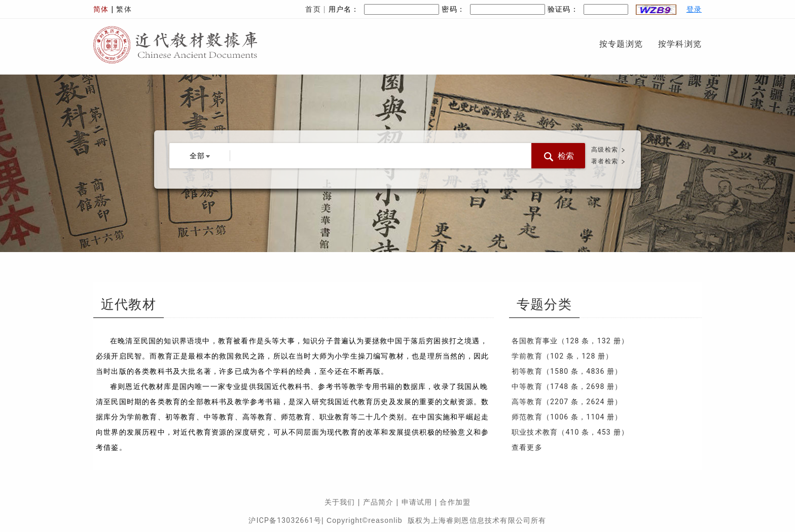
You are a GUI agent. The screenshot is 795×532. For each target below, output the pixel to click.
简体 (101, 9)
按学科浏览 (680, 44)
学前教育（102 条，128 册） (563, 356)
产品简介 (378, 502)
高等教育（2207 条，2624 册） (567, 402)
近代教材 (129, 305)
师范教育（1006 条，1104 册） (567, 417)
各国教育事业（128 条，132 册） (570, 341)
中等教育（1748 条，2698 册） (567, 386)
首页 (313, 9)
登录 (694, 9)
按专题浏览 (621, 44)
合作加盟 (455, 502)
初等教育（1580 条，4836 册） (567, 371)
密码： (493, 9)
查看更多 (527, 447)
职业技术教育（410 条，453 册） (570, 432)
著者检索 (605, 161)
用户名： (384, 9)
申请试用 (417, 502)
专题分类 (544, 305)
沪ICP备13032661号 (285, 520)
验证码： (613, 9)
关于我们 (340, 502)
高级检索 (605, 150)
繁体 (124, 9)
